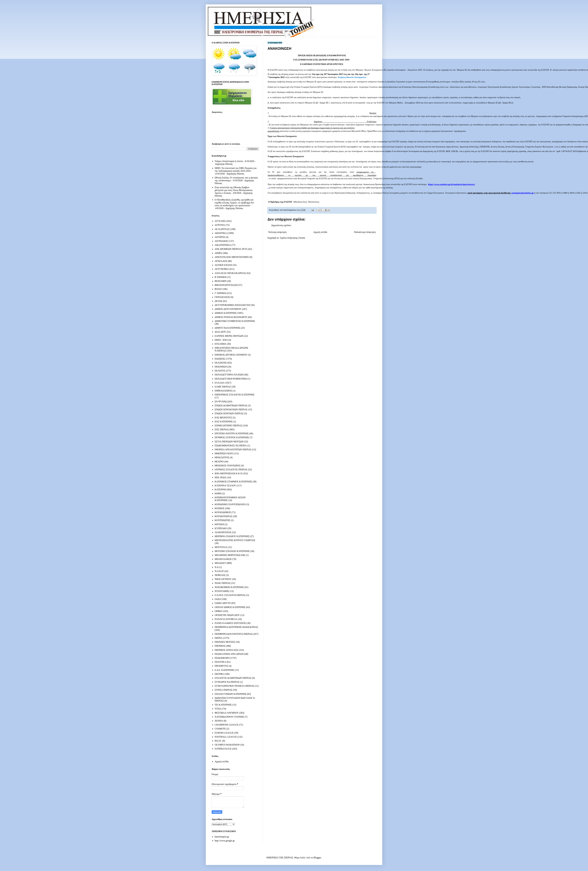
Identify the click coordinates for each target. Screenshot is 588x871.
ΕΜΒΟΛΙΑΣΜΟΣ (223, 391)
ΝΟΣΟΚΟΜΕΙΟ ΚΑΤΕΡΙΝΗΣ (229, 587)
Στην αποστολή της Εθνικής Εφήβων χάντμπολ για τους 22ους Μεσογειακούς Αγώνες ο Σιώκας (234, 190)
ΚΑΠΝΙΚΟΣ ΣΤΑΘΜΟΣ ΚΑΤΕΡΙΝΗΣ (233, 482)
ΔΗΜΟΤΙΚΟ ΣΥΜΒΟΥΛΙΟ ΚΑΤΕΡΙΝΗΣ (235, 321)
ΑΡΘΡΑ (218, 253)
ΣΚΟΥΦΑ (219, 674)
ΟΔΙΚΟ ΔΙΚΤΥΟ (223, 603)
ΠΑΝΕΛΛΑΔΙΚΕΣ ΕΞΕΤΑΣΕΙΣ (230, 623)
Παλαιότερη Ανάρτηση (365, 232)
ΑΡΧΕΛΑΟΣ (221, 261)
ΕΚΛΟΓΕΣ (220, 371)
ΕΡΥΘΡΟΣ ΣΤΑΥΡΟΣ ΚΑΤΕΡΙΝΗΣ (232, 437)
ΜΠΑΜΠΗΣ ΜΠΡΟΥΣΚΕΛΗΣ (230, 555)
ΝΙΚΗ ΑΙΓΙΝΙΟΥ (223, 579)
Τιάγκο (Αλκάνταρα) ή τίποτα (229, 161)
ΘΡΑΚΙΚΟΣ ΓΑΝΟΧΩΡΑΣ (228, 466)
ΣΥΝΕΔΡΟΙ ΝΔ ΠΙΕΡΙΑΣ (227, 682)
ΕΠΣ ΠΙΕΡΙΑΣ (222, 429)
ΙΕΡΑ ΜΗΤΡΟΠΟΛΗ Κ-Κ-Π (228, 473)
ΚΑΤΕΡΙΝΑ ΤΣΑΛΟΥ (225, 486)
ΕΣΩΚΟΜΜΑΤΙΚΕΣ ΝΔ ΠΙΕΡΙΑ (231, 446)
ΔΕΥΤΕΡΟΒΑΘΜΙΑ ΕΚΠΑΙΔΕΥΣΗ (232, 305)
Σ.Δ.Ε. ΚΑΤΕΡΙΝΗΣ (224, 670)
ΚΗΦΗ (218, 493)
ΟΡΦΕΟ (219, 611)
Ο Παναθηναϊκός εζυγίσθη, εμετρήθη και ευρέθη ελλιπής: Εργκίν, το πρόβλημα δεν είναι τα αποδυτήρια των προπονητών (234, 202)
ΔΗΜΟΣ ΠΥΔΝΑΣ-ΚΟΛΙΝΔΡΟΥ (231, 317)
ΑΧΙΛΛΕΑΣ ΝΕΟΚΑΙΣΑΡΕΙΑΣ (230, 273)
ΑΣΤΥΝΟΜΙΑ (222, 269)
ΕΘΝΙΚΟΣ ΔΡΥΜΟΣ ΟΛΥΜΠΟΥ (231, 355)
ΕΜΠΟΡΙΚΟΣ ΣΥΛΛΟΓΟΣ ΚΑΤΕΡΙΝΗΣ (235, 395)
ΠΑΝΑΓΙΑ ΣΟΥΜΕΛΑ (226, 619)
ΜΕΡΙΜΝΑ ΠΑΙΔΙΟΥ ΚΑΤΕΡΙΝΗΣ (232, 536)
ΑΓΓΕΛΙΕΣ (220, 221)
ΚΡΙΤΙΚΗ (219, 524)
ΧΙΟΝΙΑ (219, 721)
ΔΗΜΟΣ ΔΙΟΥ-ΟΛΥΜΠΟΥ (228, 309)
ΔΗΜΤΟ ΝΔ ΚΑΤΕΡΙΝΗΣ (227, 328)
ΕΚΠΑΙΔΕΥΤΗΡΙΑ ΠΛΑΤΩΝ (229, 375)
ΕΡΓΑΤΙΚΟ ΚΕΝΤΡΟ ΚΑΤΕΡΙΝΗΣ (232, 433)
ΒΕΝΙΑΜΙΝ (220, 281)
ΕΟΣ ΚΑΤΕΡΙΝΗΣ (224, 422)
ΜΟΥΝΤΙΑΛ (221, 547)
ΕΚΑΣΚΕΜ (220, 363)
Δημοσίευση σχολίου (281, 225)
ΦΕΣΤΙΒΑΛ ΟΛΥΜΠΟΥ (227, 713)
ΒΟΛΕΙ (218, 289)
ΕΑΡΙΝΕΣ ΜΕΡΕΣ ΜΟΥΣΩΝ (229, 336)
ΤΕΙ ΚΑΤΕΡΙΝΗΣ (223, 705)
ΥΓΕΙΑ (218, 709)
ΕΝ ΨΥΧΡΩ (221, 402)
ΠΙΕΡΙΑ (218, 638)
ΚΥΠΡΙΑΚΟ (221, 528)
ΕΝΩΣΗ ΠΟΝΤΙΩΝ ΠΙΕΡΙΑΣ (229, 413)
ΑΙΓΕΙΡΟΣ (220, 237)
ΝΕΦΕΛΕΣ (220, 575)
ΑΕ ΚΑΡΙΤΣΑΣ (222, 229)
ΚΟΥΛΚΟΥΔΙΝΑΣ (224, 516)
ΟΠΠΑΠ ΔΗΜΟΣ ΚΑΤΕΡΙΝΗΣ (230, 607)
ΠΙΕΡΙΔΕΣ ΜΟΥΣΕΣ (225, 642)
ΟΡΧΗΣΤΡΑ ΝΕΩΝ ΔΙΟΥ (227, 615)
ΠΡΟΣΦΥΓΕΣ (221, 666)
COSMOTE (220, 729)
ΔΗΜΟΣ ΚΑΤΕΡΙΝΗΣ (225, 313)
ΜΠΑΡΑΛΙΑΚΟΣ (223, 559)
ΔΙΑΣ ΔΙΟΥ (220, 332)
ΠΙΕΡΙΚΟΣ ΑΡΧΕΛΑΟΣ (226, 650)
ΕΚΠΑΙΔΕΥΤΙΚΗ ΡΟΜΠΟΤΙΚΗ (231, 379)
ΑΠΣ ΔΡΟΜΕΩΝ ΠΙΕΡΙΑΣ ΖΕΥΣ (231, 249)
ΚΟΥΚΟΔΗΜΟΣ (223, 512)
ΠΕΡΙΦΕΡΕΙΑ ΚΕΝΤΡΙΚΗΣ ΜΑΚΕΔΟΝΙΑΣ (236, 627)
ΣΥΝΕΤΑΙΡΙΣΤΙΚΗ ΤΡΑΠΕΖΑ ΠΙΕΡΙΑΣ (234, 686)
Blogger (317, 858)
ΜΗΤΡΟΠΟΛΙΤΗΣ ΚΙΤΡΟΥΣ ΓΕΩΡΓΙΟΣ (235, 540)
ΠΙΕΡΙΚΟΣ (220, 646)
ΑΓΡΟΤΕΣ (220, 225)
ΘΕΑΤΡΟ (219, 462)
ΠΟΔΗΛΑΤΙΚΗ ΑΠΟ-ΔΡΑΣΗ (229, 654)
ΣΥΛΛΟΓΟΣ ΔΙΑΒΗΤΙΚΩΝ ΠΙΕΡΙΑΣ (233, 678)
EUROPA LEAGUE (224, 733)
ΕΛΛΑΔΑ (219, 383)
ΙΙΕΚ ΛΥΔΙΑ (221, 477)
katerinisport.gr (222, 837)
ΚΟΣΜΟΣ (219, 508)
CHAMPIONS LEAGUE (227, 725)
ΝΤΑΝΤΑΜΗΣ (222, 591)
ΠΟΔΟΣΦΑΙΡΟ (222, 658)
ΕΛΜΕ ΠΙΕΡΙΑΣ (223, 387)
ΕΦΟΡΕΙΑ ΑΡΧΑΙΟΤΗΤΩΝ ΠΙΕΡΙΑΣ (233, 449)
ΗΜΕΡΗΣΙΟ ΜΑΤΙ (224, 453)
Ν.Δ (217, 567)
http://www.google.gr (225, 841)
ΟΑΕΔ (218, 599)
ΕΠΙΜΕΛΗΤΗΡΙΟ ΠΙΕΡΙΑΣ (228, 425)
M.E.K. (218, 741)
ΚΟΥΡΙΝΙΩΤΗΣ (222, 520)
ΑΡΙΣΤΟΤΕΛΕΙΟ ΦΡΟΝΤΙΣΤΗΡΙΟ (232, 257)
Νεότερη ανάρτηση (277, 232)
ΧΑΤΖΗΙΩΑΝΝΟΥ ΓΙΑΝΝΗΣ (229, 717)
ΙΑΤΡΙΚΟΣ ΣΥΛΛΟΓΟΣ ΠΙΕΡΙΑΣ (231, 469)
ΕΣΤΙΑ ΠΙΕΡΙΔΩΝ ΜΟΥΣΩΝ (229, 442)
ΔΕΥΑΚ (218, 301)
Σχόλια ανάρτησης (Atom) (293, 238)
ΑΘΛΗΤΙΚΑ (221, 233)
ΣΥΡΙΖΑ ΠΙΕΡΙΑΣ (224, 690)
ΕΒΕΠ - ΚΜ (221, 340)
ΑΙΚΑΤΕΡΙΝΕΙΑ (223, 245)
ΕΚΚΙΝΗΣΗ (221, 367)
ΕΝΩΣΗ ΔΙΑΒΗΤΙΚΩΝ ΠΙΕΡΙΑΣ (231, 405)
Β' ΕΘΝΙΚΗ (220, 277)
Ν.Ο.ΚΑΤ (219, 571)
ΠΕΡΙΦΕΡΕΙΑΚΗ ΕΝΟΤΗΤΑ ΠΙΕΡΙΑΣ (234, 634)
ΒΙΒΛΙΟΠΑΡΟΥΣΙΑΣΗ (226, 285)
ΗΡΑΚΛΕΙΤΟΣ (222, 457)
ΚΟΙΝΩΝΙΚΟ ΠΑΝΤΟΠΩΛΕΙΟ (230, 504)
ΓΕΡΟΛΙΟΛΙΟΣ (222, 297)
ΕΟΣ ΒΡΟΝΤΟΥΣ (223, 418)
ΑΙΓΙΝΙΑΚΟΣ (221, 241)
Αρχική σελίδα (320, 232)
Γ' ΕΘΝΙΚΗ (220, 293)
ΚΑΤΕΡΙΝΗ (220, 489)
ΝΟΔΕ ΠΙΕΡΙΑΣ (223, 583)
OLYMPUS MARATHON (227, 745)
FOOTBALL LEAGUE (226, 737)
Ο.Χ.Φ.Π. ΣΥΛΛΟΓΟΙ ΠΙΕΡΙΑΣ (230, 595)
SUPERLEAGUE (223, 749)
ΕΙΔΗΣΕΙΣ (220, 359)
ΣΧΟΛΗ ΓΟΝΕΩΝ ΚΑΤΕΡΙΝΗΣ (230, 694)
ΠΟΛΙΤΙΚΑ (220, 662)
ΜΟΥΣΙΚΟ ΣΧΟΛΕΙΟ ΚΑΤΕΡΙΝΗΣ (232, 551)
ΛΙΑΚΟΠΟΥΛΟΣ (223, 532)
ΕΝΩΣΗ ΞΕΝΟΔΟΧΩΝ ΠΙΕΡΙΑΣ (231, 409)
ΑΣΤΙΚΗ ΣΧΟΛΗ (223, 265)
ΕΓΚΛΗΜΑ (220, 344)
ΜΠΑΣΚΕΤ (220, 563)
